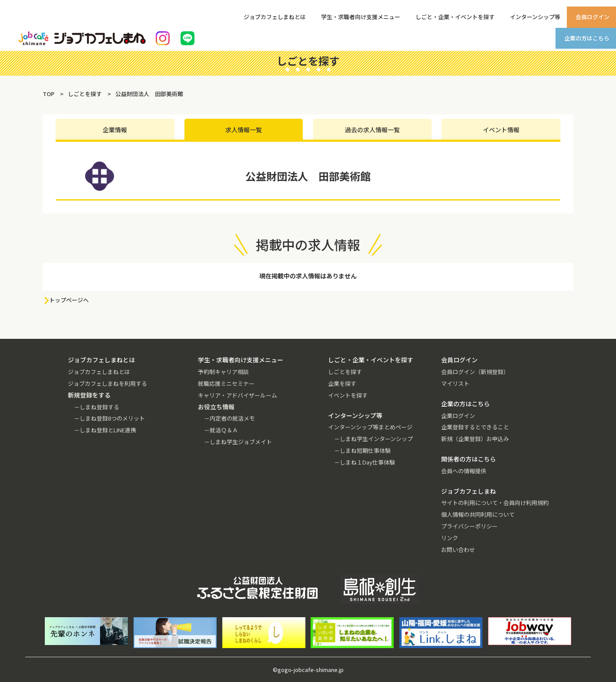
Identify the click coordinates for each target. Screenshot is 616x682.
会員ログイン (593, 17)
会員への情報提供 (464, 471)
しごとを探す (345, 372)
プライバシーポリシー (469, 526)
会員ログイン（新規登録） (475, 372)
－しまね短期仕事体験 (362, 450)
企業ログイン (458, 416)
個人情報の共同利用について (478, 514)
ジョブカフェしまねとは (275, 17)
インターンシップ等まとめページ (370, 427)
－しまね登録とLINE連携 (105, 430)
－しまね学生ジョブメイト (238, 442)
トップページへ (69, 300)
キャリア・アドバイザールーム (238, 395)
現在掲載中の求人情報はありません (308, 276)
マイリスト (455, 383)
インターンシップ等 (535, 17)
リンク (450, 538)
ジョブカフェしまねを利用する (107, 383)
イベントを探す (348, 395)
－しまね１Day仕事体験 (365, 462)
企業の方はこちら (587, 38)
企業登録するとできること (475, 427)
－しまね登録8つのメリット (109, 418)
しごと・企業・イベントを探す (455, 17)
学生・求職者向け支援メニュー (361, 17)
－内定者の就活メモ (229, 418)
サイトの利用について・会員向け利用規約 (495, 503)
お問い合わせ (458, 550)
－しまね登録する (97, 407)
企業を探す (342, 383)
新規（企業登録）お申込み (475, 439)
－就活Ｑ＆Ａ (221, 430)
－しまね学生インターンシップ (373, 439)
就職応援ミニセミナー (226, 383)
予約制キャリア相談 (223, 372)
